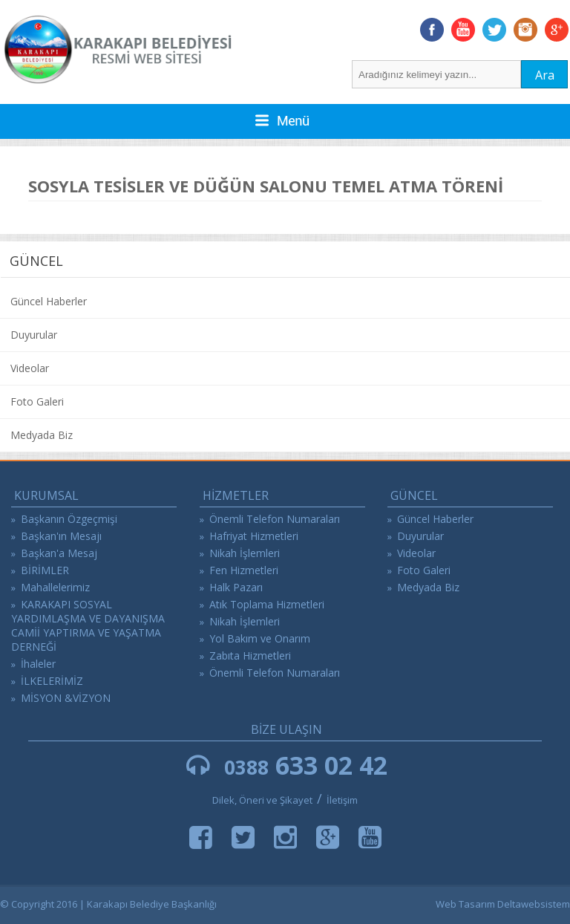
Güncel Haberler (49, 301)
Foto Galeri (37, 401)
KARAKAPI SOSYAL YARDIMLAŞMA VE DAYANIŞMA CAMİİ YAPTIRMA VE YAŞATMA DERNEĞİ (88, 625)
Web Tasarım (465, 904)
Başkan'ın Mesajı (61, 536)
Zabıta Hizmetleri (250, 655)
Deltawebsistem (534, 904)
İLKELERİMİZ (52, 681)
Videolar (30, 368)
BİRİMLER (45, 570)
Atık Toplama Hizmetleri (267, 604)
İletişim (342, 800)
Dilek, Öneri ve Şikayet (262, 800)
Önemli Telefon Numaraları (275, 519)
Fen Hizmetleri (244, 570)
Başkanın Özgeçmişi (69, 519)
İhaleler (38, 664)
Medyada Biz (42, 435)
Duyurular (34, 335)
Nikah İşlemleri (245, 553)
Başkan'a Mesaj (59, 553)
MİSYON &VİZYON (66, 698)
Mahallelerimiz (55, 587)
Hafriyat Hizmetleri (254, 536)
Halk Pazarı (236, 587)
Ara (545, 75)
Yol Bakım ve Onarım (260, 638)
